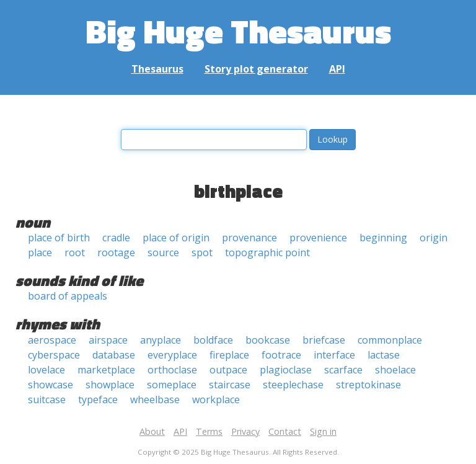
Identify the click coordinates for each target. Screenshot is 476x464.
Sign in (323, 431)
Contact (285, 431)
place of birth (59, 238)
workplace (216, 399)
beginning (383, 238)
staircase (230, 385)
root (75, 252)
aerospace (52, 340)
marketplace (106, 370)
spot (202, 252)
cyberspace (54, 355)
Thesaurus (157, 69)
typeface (98, 399)
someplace (172, 385)
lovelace (46, 370)
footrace (281, 355)
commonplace (390, 340)
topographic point (267, 252)
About (152, 431)
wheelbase (155, 399)
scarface (343, 370)
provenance (249, 238)
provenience (318, 238)
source (163, 252)
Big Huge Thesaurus (238, 31)
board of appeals (68, 296)
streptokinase (368, 385)
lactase (384, 355)
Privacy (245, 431)
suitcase (47, 399)
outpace (228, 370)
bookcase (268, 340)
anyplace (161, 340)
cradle (116, 238)
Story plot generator (256, 69)
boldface (213, 340)
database (114, 355)
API (337, 69)
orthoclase (172, 370)
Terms (209, 431)
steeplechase (293, 385)
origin (434, 238)
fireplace (229, 355)
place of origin (176, 238)
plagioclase (286, 370)
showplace (110, 385)
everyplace (172, 355)
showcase (51, 385)
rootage (116, 252)
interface (334, 355)
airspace (108, 340)
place (40, 252)
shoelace (395, 370)
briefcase (324, 340)
